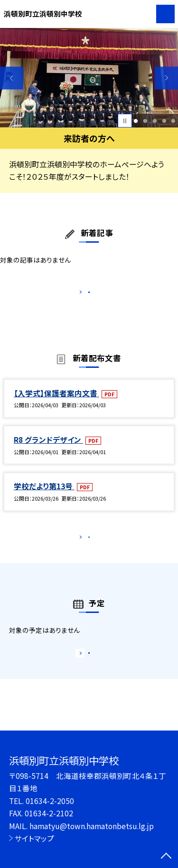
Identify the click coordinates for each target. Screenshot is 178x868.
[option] (89, 78)
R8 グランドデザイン (48, 449)
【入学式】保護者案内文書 (56, 403)
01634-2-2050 (50, 801)
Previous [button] (12, 78)
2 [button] (145, 121)
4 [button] (164, 121)
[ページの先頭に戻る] (166, 857)
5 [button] (173, 121)
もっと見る (84, 294)
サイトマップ (34, 838)
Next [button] (166, 78)
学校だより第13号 (44, 496)
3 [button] (155, 121)
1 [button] (136, 121)
